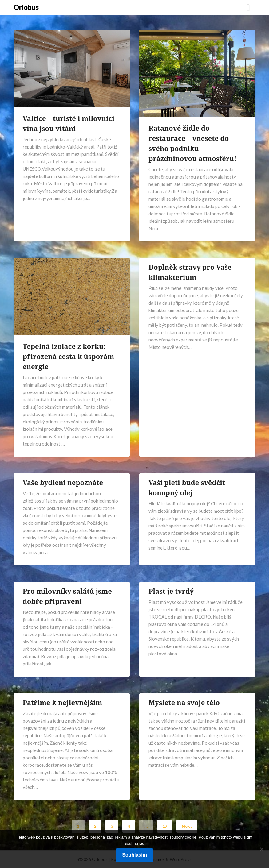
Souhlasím (134, 855)
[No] (261, 849)
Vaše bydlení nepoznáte (63, 482)
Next (187, 826)
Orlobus (26, 7)
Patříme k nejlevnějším (63, 702)
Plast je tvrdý (171, 591)
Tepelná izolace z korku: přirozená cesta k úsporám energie (69, 356)
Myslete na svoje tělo (184, 702)
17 (165, 826)
